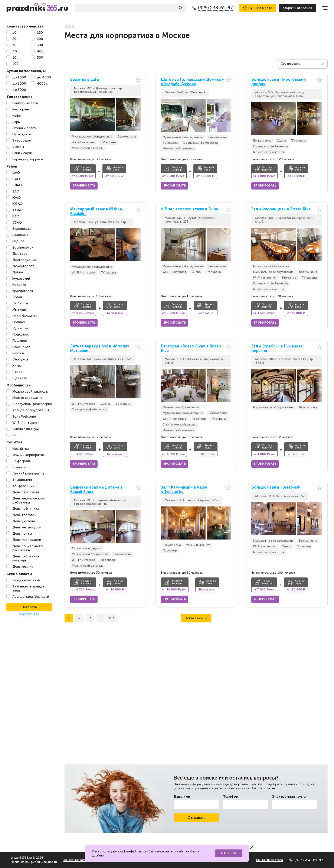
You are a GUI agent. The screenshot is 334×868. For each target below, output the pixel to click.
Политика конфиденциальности (34, 862)
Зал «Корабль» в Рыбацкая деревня (277, 349)
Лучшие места (258, 8)
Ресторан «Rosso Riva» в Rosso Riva (191, 349)
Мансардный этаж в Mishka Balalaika (96, 212)
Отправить (197, 818)
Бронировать (84, 186)
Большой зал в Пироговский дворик (279, 82)
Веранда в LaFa (85, 80)
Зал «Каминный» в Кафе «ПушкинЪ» (184, 490)
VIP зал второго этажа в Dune (189, 209)
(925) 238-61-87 (306, 860)
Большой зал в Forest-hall (276, 487)
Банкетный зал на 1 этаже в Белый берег (96, 490)
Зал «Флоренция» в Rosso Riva (281, 209)
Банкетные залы (75, 860)
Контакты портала (269, 860)
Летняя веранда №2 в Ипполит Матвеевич (100, 349)
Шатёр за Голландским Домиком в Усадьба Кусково (193, 82)
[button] (138, 115)
